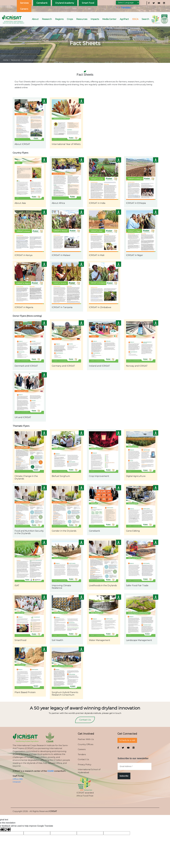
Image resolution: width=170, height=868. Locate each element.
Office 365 (18, 779)
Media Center (109, 19)
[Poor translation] (7, 829)
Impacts (95, 19)
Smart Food (88, 3)
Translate (123, 8)
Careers (24, 9)
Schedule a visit (127, 740)
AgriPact (124, 19)
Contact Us (85, 720)
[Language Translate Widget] (127, 3)
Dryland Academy (65, 3)
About (35, 19)
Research (47, 19)
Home (6, 60)
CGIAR (50, 771)
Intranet (17, 782)
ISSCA (135, 19)
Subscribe (124, 776)
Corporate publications (32, 60)
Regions (59, 19)
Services (24, 3)
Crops (70, 19)
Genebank (42, 3)
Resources (82, 19)
